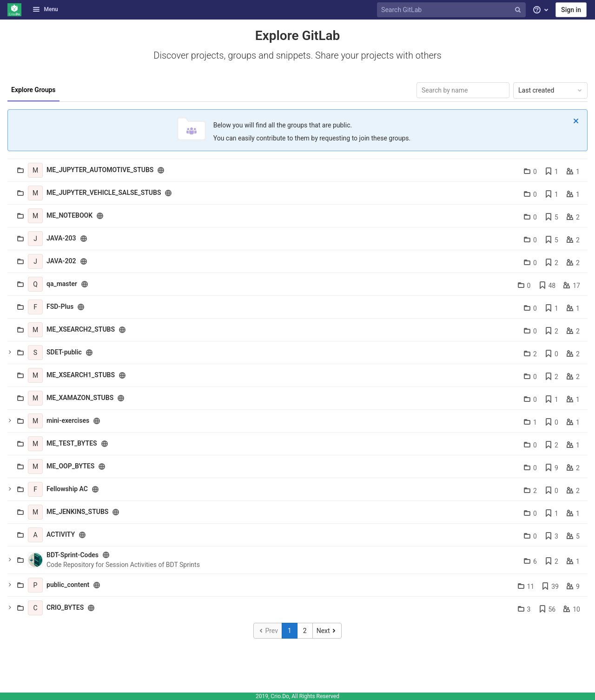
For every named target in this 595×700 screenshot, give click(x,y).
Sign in (571, 10)
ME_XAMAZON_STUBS (80, 398)
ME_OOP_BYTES (70, 466)
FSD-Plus (60, 307)
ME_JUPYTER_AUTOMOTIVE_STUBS (100, 170)
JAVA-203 (61, 238)
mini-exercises (68, 420)
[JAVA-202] (35, 261)
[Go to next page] (327, 631)
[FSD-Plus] (35, 307)
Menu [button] (45, 9)
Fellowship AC (67, 489)
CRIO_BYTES (65, 607)
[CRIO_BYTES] (35, 608)
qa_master (62, 284)
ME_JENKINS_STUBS (77, 512)
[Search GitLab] (452, 10)
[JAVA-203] (35, 239)
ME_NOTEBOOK (69, 215)
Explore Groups (33, 90)
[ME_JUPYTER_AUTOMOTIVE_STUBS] (35, 170)
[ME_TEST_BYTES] (35, 444)
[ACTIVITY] (35, 535)
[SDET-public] (35, 353)
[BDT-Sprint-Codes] (35, 560)
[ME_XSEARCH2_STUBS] (35, 330)
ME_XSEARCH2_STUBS (81, 329)
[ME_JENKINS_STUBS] (35, 512)
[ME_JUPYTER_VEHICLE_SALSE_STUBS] (35, 193)
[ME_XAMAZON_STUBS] (35, 398)
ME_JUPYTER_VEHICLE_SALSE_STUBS (104, 193)
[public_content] (35, 585)
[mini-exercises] (35, 421)
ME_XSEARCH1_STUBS (81, 375)
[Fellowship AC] (35, 489)
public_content (68, 585)
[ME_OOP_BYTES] (35, 467)
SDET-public (64, 352)
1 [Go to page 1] (290, 631)
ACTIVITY (61, 534)
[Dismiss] (576, 121)
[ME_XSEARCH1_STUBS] (35, 375)
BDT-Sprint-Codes (73, 555)
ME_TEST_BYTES (72, 443)
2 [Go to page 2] (305, 631)
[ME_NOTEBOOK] (35, 216)
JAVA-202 (61, 261)
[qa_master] (35, 284)
